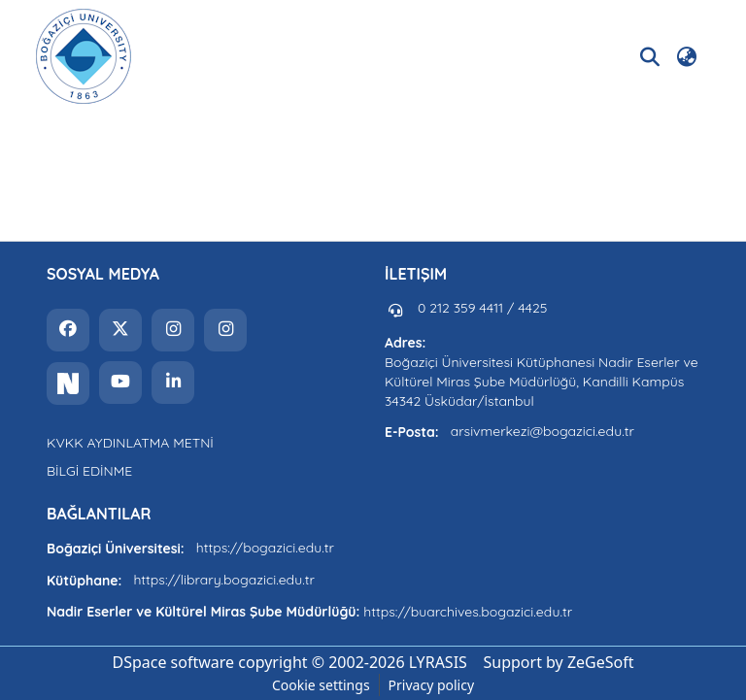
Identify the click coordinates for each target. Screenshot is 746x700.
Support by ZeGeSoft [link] (559, 662)
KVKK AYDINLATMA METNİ (130, 443)
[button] (84, 56)
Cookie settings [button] (321, 685)
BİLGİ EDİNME (89, 471)
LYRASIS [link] (438, 662)
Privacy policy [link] (432, 685)
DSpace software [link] (173, 662)
